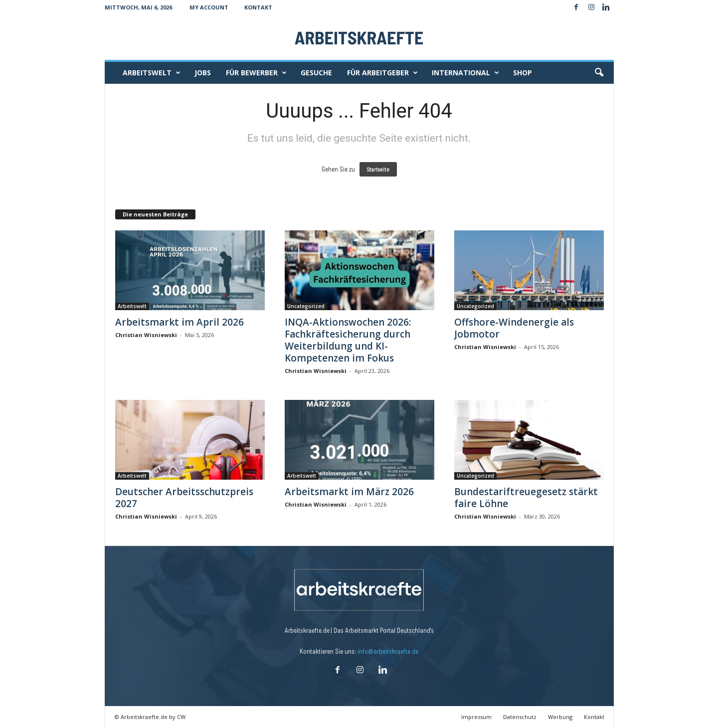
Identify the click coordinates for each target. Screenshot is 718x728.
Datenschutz (520, 717)
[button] (599, 73)
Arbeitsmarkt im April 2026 (179, 322)
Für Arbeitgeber (382, 73)
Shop (523, 73)
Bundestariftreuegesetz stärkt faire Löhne (526, 498)
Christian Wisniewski (146, 335)
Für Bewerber (256, 73)
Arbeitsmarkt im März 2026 (349, 492)
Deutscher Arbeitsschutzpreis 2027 (184, 498)
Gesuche (316, 73)
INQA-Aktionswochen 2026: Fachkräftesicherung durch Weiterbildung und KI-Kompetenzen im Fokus (348, 340)
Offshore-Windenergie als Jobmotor (514, 328)
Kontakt (258, 7)
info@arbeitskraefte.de (388, 651)
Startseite (378, 169)
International (465, 73)
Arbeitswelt (152, 73)
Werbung (560, 717)
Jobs (203, 73)
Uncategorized (306, 306)
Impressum (476, 717)
